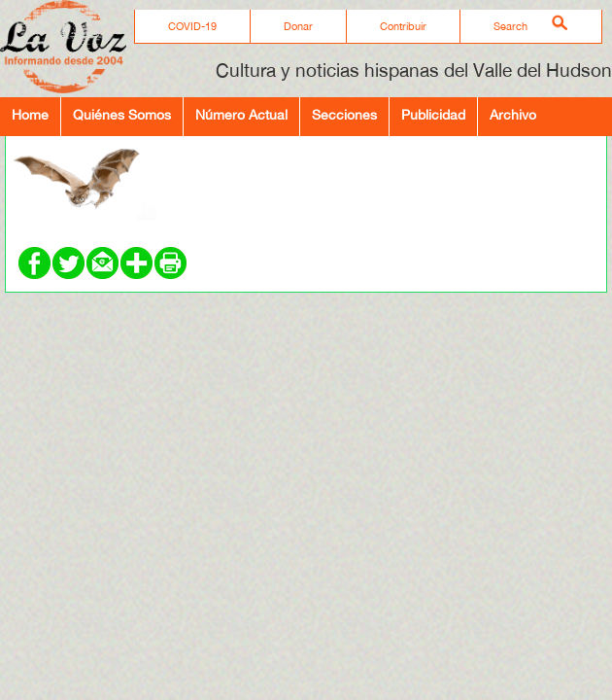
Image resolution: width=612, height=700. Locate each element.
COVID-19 (192, 26)
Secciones (344, 114)
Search (510, 26)
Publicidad (433, 114)
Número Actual (241, 114)
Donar (298, 26)
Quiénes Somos (122, 114)
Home (30, 114)
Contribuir (403, 26)
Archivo (513, 114)
